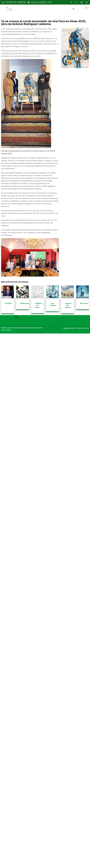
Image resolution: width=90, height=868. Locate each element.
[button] (16, 317)
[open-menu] (74, 9)
